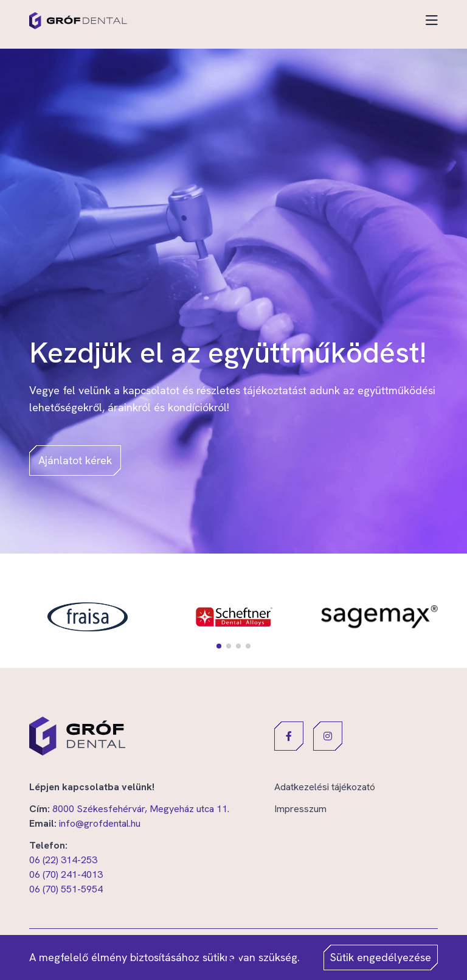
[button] (219, 646)
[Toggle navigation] (432, 21)
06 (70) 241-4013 (66, 874)
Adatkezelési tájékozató (325, 787)
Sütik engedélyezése (381, 957)
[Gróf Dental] (78, 21)
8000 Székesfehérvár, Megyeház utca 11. (141, 809)
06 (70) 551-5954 (66, 889)
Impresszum (300, 809)
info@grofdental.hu (100, 823)
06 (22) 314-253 (63, 860)
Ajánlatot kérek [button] (75, 460)
